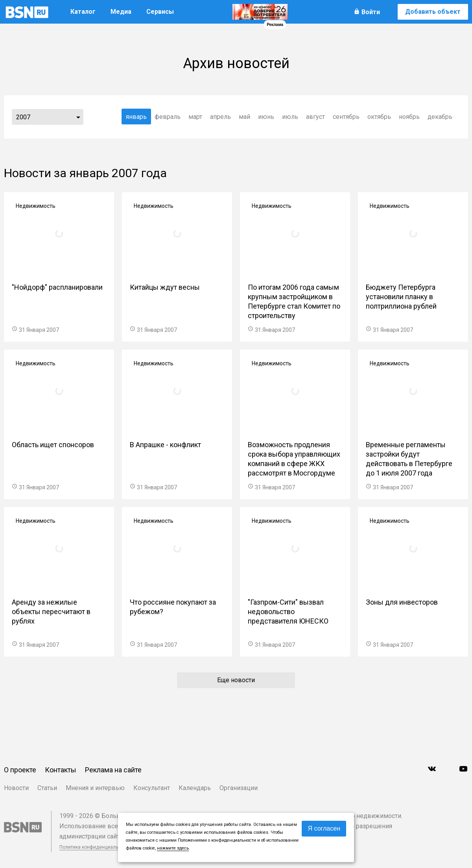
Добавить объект (433, 12)
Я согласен (324, 828)
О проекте (20, 770)
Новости (16, 788)
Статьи (47, 788)
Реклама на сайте (113, 770)
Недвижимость (36, 206)
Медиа (121, 12)
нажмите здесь (173, 848)
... (78, 117)
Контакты (61, 770)
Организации (239, 788)
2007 (23, 117)
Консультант (152, 788)
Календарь (195, 788)
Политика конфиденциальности (95, 847)
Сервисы (160, 12)
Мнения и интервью (95, 788)
